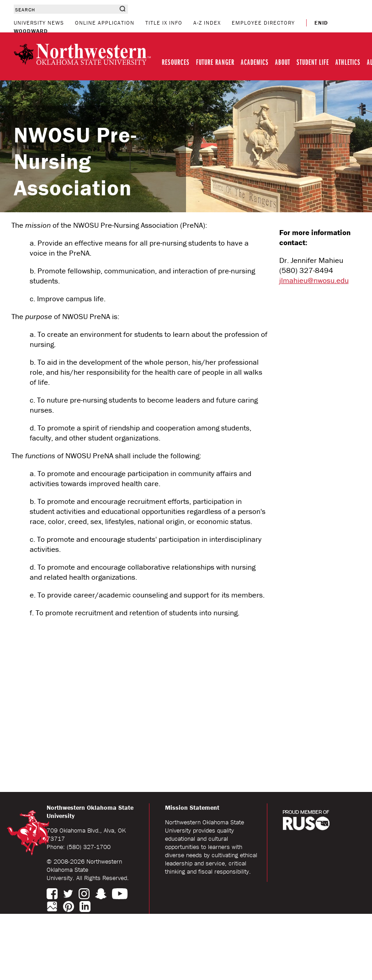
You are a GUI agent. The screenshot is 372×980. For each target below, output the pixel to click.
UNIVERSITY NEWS (39, 23)
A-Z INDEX (207, 23)
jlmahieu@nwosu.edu (314, 280)
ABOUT (283, 62)
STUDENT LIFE (313, 62)
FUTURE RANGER (215, 62)
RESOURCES (176, 62)
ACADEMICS (255, 62)
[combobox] (65, 9)
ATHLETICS (348, 62)
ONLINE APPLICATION (105, 23)
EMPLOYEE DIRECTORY (263, 23)
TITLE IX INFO (164, 23)
